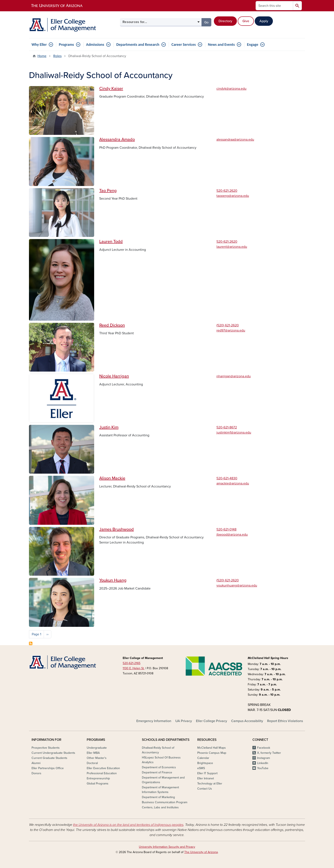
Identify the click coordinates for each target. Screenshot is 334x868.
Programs (66, 45)
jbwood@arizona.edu (232, 535)
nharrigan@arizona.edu (234, 376)
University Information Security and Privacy (167, 847)
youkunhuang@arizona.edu (237, 585)
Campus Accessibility (247, 721)
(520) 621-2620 (228, 325)
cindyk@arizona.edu (231, 89)
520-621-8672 (227, 427)
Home (42, 56)
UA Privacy (184, 721)
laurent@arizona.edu (232, 247)
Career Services (184, 45)
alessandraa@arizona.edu (235, 140)
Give (246, 21)
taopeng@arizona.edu (233, 196)
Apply (264, 21)
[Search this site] (274, 6)
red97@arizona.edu (231, 330)
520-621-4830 (227, 478)
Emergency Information (154, 721)
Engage (253, 45)
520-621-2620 (227, 191)
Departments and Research (138, 45)
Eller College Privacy (212, 721)
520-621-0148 (226, 529)
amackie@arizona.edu (233, 483)
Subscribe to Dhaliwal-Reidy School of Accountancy (31, 643)
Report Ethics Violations (285, 721)
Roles (57, 56)
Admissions (95, 45)
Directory (225, 21)
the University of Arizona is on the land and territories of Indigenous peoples (128, 825)
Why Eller (39, 45)
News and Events (221, 45)
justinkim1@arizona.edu (234, 433)
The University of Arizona (201, 852)
